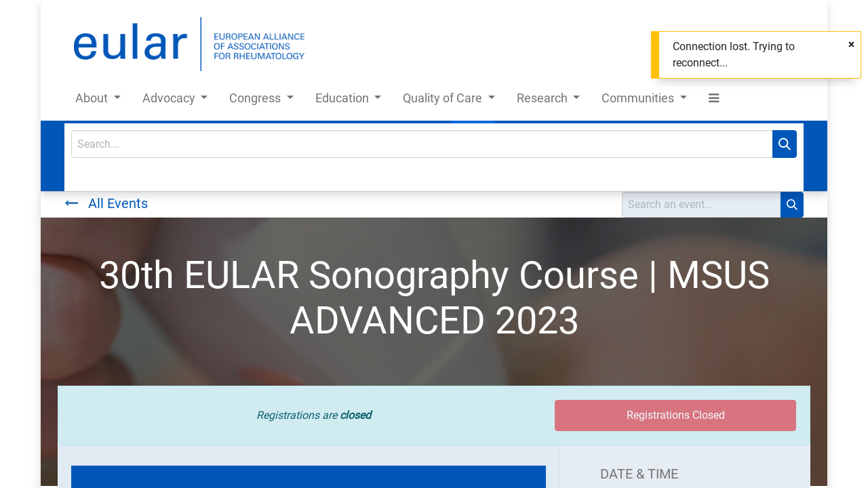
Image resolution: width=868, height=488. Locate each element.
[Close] (851, 45)
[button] (714, 101)
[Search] (785, 144)
